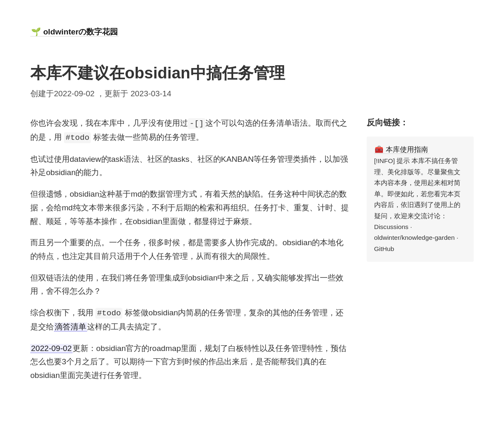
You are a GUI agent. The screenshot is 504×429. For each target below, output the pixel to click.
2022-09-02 (51, 348)
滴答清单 (71, 327)
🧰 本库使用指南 (401, 149)
